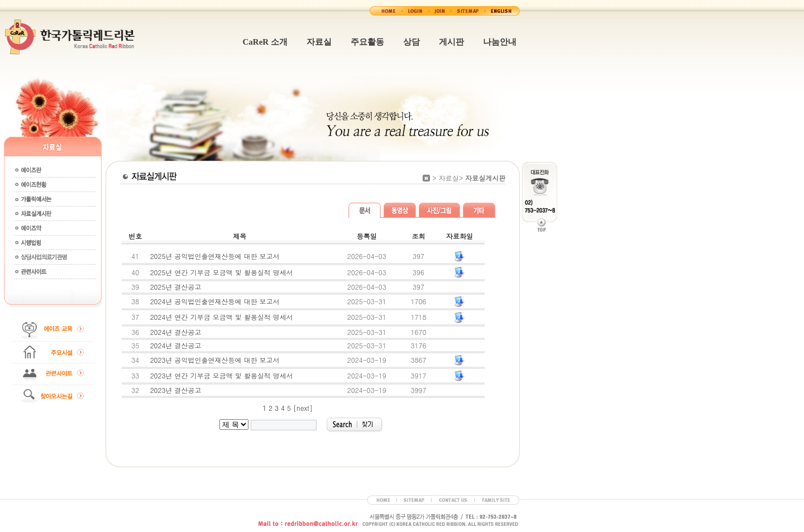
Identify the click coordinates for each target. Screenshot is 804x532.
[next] (303, 408)
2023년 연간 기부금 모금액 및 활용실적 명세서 (222, 375)
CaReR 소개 (265, 42)
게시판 (451, 42)
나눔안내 (500, 42)
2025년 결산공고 (176, 287)
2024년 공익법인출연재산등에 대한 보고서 (215, 301)
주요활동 (367, 42)
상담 (411, 42)
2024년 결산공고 (176, 332)
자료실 (319, 42)
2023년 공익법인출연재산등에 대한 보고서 (215, 360)
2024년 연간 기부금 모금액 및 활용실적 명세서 (222, 317)
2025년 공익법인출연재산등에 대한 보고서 (215, 256)
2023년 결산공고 (176, 390)
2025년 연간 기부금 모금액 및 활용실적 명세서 (222, 272)
